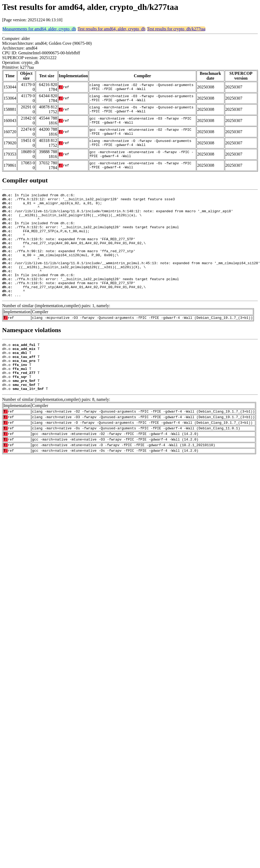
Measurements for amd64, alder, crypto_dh (39, 29)
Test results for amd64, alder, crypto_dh (112, 29)
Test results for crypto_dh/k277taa (176, 29)
